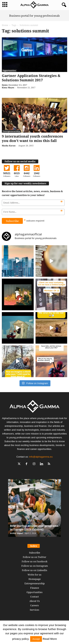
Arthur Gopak (16, 533)
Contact (34, 597)
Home (5, 25)
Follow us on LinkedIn (34, 570)
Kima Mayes (8, 87)
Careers (34, 605)
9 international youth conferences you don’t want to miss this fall (32, 138)
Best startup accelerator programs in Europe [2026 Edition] (34, 528)
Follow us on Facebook (35, 561)
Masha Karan (9, 146)
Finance (35, 588)
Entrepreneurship (11, 131)
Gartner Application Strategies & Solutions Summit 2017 (31, 78)
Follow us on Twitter (34, 557)
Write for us (34, 575)
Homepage (35, 579)
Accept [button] (36, 639)
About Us (35, 601)
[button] (63, 5)
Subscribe (35, 553)
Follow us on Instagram (35, 566)
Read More (50, 639)
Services (34, 610)
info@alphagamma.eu (41, 457)
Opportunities (9, 71)
